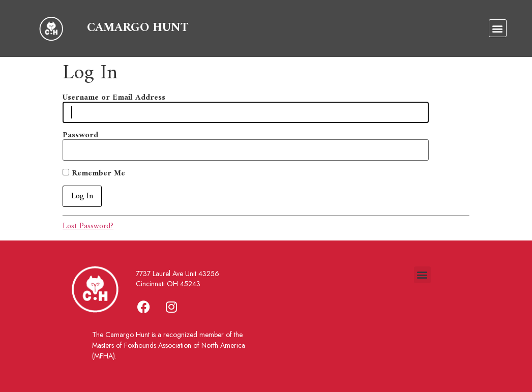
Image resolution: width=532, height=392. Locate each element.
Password (80, 135)
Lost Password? (88, 226)
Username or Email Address (114, 98)
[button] (498, 28)
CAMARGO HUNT (138, 28)
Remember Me (94, 173)
